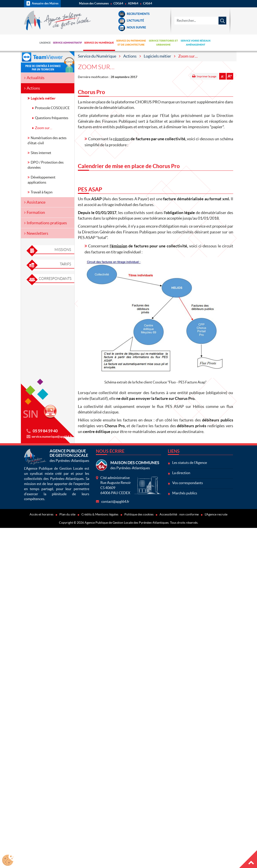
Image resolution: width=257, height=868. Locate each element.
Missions (63, 250)
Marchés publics (185, 493)
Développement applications (41, 180)
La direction (181, 473)
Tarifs (65, 264)
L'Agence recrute (216, 514)
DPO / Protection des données (46, 165)
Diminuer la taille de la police (223, 76)
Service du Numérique (97, 56)
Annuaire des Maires (42, 3)
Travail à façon (42, 192)
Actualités (36, 78)
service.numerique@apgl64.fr (52, 437)
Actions (130, 56)
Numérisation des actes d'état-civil (47, 140)
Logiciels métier (157, 56)
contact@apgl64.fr (115, 501)
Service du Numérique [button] (99, 43)
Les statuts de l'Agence (190, 463)
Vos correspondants (188, 483)
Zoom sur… (44, 128)
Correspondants (55, 279)
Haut (248, 859)
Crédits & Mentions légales (100, 514)
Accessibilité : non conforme (179, 514)
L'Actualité (131, 20)
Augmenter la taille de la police (230, 76)
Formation (36, 212)
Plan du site (67, 514)
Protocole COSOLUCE (52, 108)
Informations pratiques (47, 223)
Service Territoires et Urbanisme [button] (163, 43)
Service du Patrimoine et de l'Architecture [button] (131, 43)
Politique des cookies (139, 514)
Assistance (36, 202)
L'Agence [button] (45, 43)
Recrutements (134, 14)
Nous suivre (132, 27)
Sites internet (41, 153)
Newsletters (37, 233)
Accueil (31, 43)
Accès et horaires (41, 514)
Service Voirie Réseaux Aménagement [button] (196, 43)
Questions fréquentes (52, 118)
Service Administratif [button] (68, 43)
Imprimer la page (206, 76)
